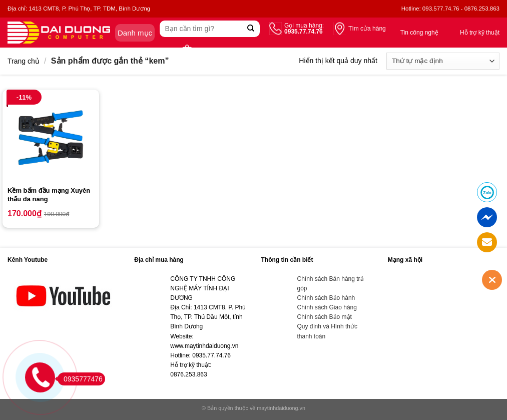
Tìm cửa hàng (367, 29)
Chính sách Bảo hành (326, 298)
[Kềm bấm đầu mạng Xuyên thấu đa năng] (51, 138)
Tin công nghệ (419, 33)
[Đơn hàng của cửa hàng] (443, 61)
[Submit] (251, 29)
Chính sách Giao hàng (327, 307)
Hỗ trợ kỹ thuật (480, 33)
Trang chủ (24, 61)
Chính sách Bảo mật (325, 317)
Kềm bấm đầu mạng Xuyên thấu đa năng (49, 195)
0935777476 (80, 379)
